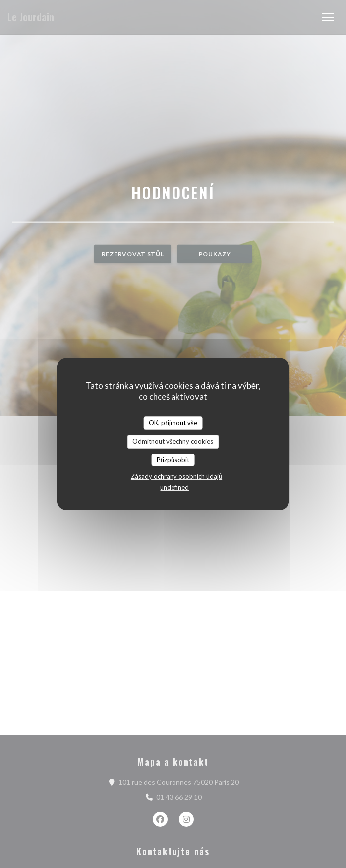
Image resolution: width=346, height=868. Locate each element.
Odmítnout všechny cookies (173, 441)
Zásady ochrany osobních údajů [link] (176, 476)
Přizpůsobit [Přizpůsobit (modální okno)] (173, 460)
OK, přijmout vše (173, 423)
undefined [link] (174, 487)
